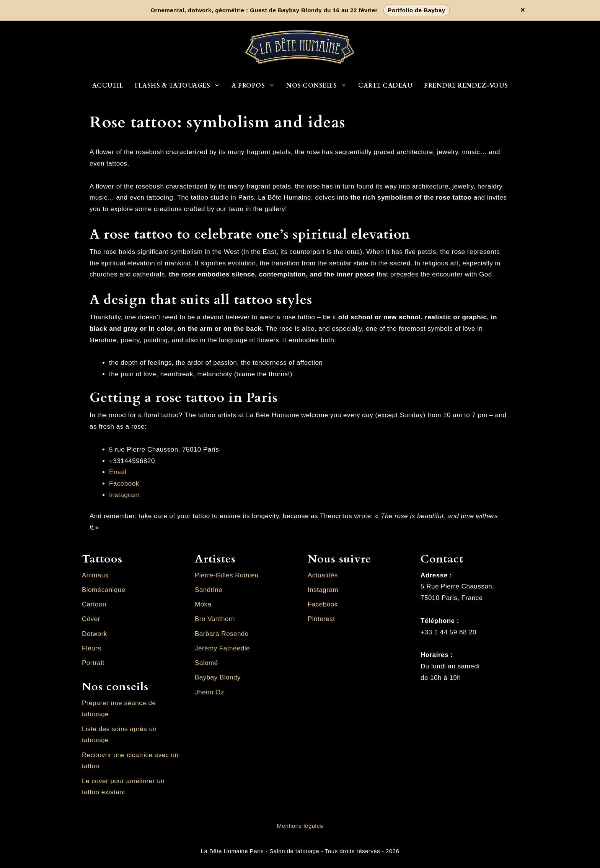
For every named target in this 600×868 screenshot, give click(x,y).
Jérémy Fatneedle (222, 648)
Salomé (206, 663)
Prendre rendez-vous (466, 86)
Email (118, 472)
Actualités (323, 575)
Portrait (93, 663)
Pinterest (321, 619)
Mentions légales (300, 826)
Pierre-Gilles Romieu (227, 575)
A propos (256, 86)
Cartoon (94, 604)
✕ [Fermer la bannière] (523, 10)
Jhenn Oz (210, 692)
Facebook (124, 484)
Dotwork (95, 634)
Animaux (95, 575)
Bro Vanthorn (215, 619)
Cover (91, 619)
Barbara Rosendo (222, 634)
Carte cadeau (385, 86)
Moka (203, 604)
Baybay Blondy (218, 677)
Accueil (108, 86)
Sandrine (209, 590)
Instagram (124, 495)
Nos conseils (319, 86)
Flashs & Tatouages (180, 86)
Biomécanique (104, 590)
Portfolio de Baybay (416, 10)
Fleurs (91, 648)
